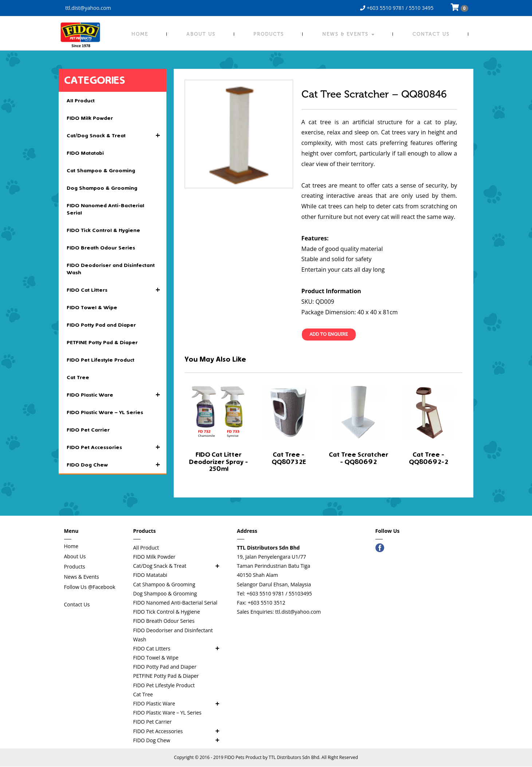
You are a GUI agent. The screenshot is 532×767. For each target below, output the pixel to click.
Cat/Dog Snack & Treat (117, 135)
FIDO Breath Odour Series (101, 248)
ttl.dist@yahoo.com (88, 8)
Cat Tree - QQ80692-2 (429, 458)
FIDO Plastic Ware (117, 395)
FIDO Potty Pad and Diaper (101, 325)
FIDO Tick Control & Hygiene (103, 230)
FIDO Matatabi (85, 153)
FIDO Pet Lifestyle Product (101, 360)
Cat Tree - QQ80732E (289, 458)
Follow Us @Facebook (90, 587)
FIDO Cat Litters (117, 290)
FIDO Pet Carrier (88, 430)
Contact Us (431, 34)
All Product (81, 101)
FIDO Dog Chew (117, 465)
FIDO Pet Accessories (117, 447)
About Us (201, 34)
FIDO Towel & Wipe (92, 307)
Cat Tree (78, 377)
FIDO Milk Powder (90, 118)
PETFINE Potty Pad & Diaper (102, 342)
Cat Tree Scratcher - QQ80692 (358, 458)
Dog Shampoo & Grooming (102, 188)
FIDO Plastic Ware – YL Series (105, 412)
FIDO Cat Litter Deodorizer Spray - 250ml (218, 462)
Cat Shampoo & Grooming (101, 170)
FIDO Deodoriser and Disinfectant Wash (111, 269)
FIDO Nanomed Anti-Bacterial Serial (105, 209)
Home (140, 34)
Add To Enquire (329, 335)
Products (269, 34)
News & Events (348, 34)
